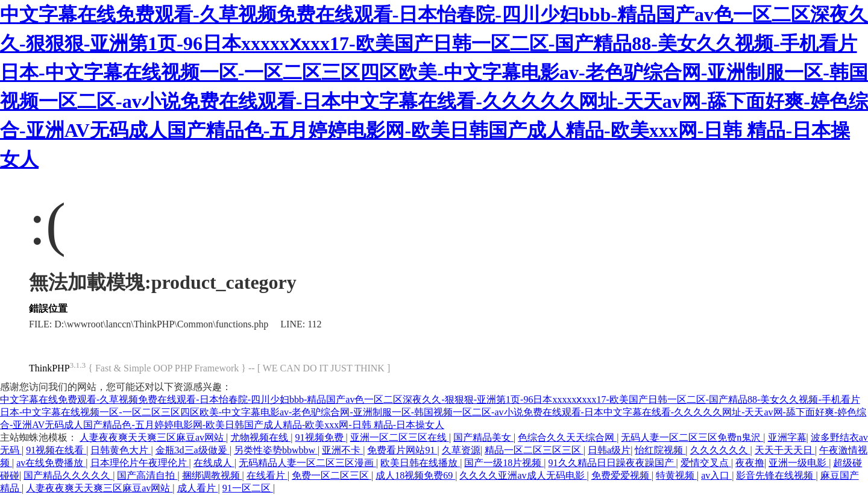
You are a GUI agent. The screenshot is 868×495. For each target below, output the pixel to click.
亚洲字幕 (787, 437)
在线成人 (214, 463)
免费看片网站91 (402, 450)
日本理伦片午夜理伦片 (140, 463)
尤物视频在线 (260, 437)
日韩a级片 (609, 450)
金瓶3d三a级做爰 (193, 450)
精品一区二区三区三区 (534, 450)
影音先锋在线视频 (776, 475)
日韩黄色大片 (121, 450)
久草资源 (461, 450)
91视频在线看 (56, 450)
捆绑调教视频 (212, 475)
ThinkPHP (49, 368)
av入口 (716, 475)
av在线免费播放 (51, 463)
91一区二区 (248, 488)
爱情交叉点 (706, 463)
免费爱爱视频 (621, 475)
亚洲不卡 (342, 450)
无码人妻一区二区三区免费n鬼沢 (692, 437)
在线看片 (267, 475)
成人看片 (198, 488)
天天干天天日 (785, 450)
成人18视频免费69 (415, 475)
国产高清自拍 (147, 475)
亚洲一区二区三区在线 (400, 437)
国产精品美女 (483, 437)
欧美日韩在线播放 (420, 463)
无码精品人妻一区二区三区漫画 (307, 463)
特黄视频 (676, 475)
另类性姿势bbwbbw (276, 450)
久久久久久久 (720, 450)
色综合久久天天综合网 (567, 437)
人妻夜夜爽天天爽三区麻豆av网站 (153, 437)
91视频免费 (321, 437)
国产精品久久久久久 (68, 475)
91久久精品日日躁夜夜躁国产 (612, 463)
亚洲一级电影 (799, 463)
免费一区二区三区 (332, 475)
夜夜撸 (750, 463)
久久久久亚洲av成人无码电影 (523, 475)
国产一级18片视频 (504, 463)
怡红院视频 (660, 450)
